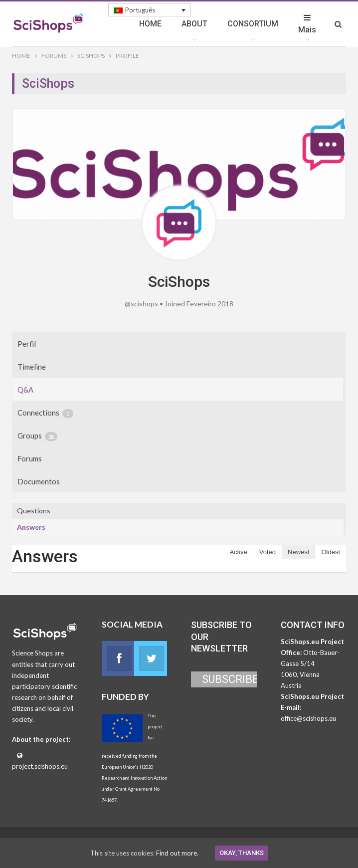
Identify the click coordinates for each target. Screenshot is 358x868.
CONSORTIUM (253, 24)
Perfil (27, 344)
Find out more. (177, 853)
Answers (31, 527)
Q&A (25, 390)
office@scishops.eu (308, 718)
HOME (150, 24)
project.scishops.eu (40, 766)
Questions (34, 511)
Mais (307, 24)
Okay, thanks (242, 853)
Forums (30, 458)
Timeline (32, 367)
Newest (298, 552)
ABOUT (194, 24)
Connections (45, 413)
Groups (37, 436)
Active (238, 552)
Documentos (39, 481)
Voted (268, 552)
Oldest (331, 552)
